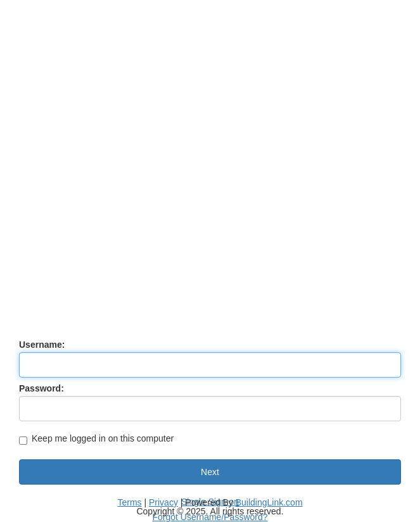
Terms (129, 502)
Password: (41, 388)
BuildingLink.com (269, 502)
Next (210, 472)
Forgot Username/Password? (210, 517)
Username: (42, 345)
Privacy (163, 502)
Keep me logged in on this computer (96, 439)
